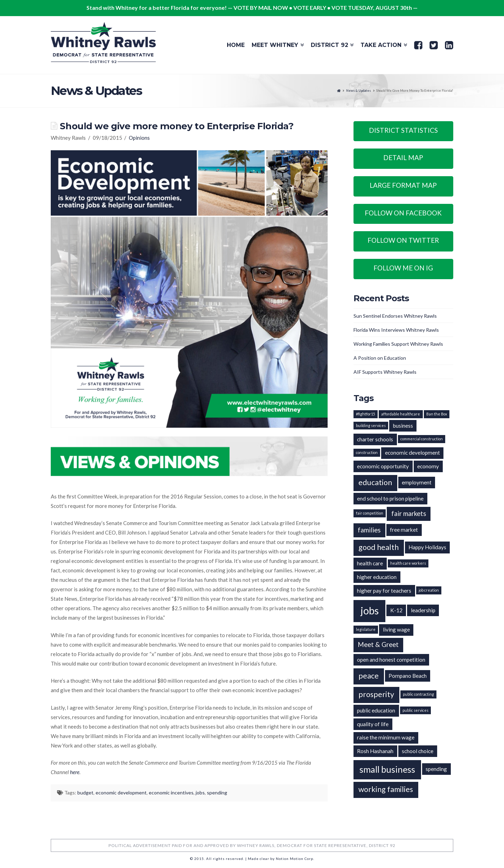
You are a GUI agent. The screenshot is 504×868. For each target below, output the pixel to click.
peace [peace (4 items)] (369, 676)
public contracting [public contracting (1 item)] (418, 694)
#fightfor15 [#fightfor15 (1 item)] (366, 414)
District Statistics (403, 130)
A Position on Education (380, 358)
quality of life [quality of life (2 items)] (373, 724)
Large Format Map (403, 185)
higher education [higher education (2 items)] (377, 577)
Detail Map (403, 157)
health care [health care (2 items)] (370, 563)
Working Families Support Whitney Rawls (398, 344)
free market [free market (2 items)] (404, 530)
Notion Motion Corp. (295, 859)
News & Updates (359, 91)
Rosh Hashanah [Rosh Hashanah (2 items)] (375, 751)
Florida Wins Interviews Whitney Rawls (396, 330)
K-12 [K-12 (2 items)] (396, 610)
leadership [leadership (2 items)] (423, 610)
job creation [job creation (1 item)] (429, 590)
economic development (121, 793)
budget (85, 793)
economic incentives (171, 793)
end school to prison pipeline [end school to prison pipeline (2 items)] (390, 498)
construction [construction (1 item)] (367, 452)
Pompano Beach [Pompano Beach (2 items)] (408, 676)
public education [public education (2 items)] (376, 710)
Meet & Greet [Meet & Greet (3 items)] (378, 645)
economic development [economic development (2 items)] (412, 453)
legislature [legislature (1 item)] (366, 629)
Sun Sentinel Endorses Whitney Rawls (395, 316)
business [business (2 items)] (403, 426)
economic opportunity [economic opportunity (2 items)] (383, 466)
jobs (200, 793)
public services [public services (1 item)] (415, 710)
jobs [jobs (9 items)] (370, 610)
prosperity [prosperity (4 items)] (376, 694)
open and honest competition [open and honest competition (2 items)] (391, 660)
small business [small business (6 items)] (387, 769)
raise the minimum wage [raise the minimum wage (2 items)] (386, 737)
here (75, 772)
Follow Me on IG (403, 268)
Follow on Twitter (403, 240)
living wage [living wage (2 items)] (396, 629)
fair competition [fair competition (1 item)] (370, 513)
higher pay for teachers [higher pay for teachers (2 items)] (384, 591)
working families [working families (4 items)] (386, 789)
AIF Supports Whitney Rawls (385, 372)
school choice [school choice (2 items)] (418, 751)
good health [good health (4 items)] (379, 547)
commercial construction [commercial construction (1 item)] (422, 439)
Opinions (139, 138)
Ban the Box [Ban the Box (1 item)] (437, 414)
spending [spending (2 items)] (436, 769)
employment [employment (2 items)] (417, 482)
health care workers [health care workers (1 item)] (408, 563)
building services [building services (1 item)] (371, 425)
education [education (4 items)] (375, 482)
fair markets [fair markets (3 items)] (409, 514)
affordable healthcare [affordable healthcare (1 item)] (401, 414)
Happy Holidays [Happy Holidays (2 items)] (427, 547)
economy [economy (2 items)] (428, 466)
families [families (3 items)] (369, 530)
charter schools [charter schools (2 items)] (375, 439)
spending (217, 793)
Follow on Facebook (403, 213)
